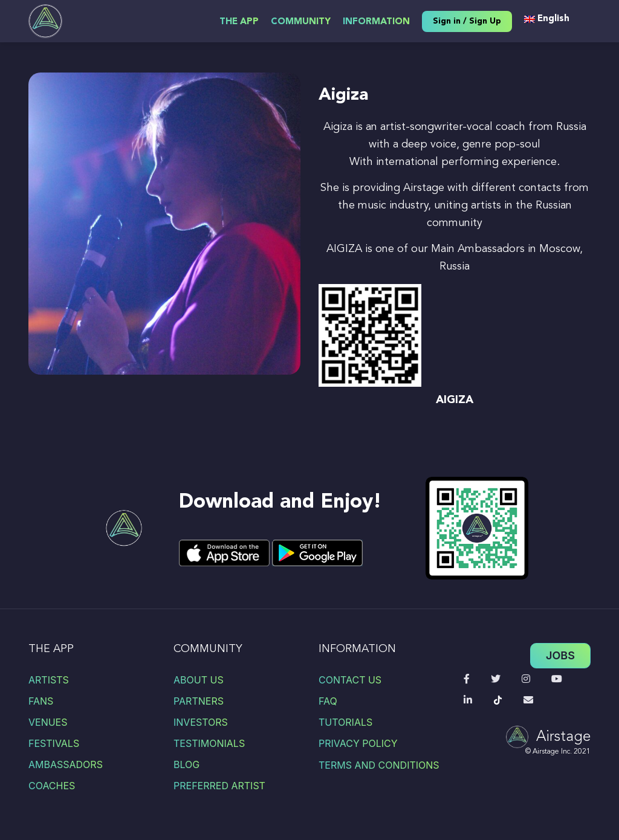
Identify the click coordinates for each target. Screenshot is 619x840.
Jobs (560, 655)
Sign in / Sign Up (467, 21)
